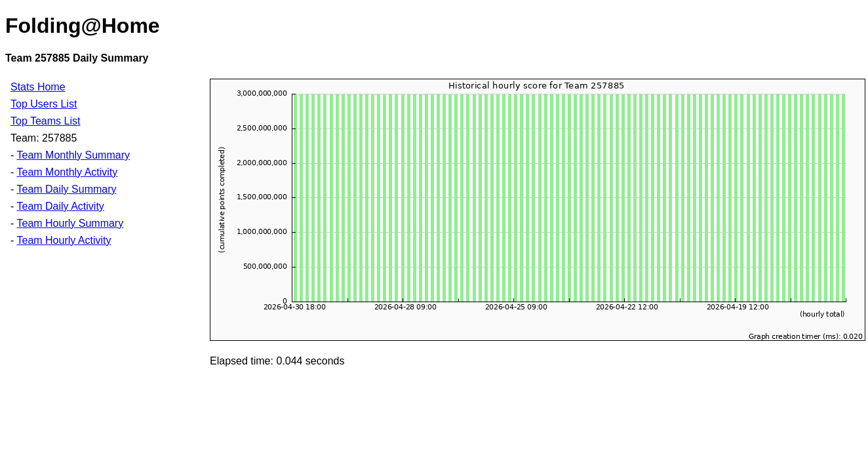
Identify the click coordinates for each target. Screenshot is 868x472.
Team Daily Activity (60, 206)
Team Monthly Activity (67, 172)
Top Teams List (45, 121)
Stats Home (38, 87)
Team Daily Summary (66, 189)
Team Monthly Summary (73, 155)
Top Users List (44, 104)
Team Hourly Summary (70, 223)
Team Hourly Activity (64, 240)
